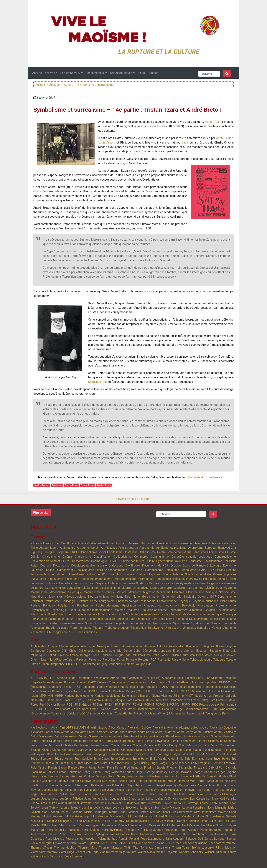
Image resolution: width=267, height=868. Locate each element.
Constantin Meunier (107, 750)
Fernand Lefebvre (224, 763)
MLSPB (186, 691)
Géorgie (85, 655)
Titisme (98, 628)
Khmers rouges (62, 691)
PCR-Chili (162, 705)
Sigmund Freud (98, 382)
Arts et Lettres (128, 548)
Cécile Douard (53, 745)
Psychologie (59, 610)
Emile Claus (101, 759)
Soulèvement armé (71, 623)
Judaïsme (37, 583)
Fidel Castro (39, 768)
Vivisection (38, 632)
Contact (153, 73)
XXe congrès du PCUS (61, 632)
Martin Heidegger (96, 812)
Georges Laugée (59, 776)
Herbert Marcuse (207, 781)
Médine (36, 816)
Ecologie (216, 565)
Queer (72, 610)
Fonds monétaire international (116, 687)
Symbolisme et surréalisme (96, 85)
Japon (165, 655)
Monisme (178, 592)
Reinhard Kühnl (180, 834)
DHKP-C (224, 682)
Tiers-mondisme (81, 628)
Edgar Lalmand (182, 754)
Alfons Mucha (70, 732)
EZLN (67, 687)
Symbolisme (88, 485)
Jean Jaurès (221, 790)
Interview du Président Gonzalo (207, 579)
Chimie (35, 557)
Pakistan (82, 660)
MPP (43, 696)
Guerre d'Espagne (149, 574)
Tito (136, 848)
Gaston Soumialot (69, 772)
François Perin (78, 768)
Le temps (37, 588)
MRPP (59, 696)
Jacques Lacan (96, 790)
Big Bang (36, 552)
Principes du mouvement (161, 605)
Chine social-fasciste (93, 651)
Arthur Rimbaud (145, 736)
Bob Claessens (93, 741)
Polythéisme (66, 605)
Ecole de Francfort (195, 565)
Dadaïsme (57, 485)
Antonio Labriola (112, 736)
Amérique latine (132, 646)
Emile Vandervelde (162, 759)
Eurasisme (135, 570)
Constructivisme (225, 557)
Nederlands (55, 597)
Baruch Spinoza (211, 736)
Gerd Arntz (172, 776)
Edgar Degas (163, 754)
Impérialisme (104, 579)
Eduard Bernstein (42, 759)
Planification (228, 601)
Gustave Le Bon (91, 781)
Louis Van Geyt (150, 808)
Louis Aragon (107, 143)
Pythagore (101, 834)
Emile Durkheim (121, 759)
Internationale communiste (187, 687)
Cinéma (67, 557)
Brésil (220, 646)
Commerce (141, 557)
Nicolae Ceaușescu (60, 821)
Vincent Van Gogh (87, 852)
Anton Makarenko (42, 736)
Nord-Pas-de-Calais (62, 660)
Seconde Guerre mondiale (133, 619)
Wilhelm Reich (40, 856)
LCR (147, 691)
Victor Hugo (66, 852)
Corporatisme (81, 561)
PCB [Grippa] (83, 705)
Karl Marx (212, 799)
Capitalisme (115, 552)
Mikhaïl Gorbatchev (167, 816)
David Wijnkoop (74, 754)
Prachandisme (131, 605)
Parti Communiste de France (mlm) (186, 700)
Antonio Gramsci (89, 736)
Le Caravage (190, 803)
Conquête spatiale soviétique (192, 557)
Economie (229, 565)
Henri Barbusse (146, 781)
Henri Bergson (167, 781)
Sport (89, 623)
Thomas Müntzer (111, 848)
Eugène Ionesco (179, 763)
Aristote (128, 736)
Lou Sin (87, 808)
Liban (200, 655)
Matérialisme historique (99, 592)
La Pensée (152, 583)
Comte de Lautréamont (77, 750)
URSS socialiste (85, 664)
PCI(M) (127, 705)
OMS (42, 700)
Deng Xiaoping (95, 754)
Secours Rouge (173, 709)
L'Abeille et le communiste (76, 583)
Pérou (121, 660)
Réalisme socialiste (154, 610)
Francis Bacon (57, 768)
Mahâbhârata (214, 588)
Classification (102, 557)
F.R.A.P (77, 687)
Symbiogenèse (162, 623)
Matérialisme (39, 592)
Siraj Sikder (135, 843)
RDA (153, 660)
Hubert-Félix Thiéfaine (88, 785)
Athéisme (162, 548)
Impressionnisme (125, 579)
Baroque (210, 548)
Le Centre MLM (70, 73)
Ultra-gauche (173, 628)
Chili (65, 651)
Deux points (61, 565)
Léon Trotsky (50, 808)
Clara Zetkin (210, 745)
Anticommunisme (177, 543)
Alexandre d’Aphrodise (194, 728)
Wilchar (209, 852)
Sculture (110, 619)
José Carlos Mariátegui (220, 794)
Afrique (52, 646)
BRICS (74, 552)
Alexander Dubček (139, 728)
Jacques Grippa (75, 790)
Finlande (63, 655)
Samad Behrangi (215, 839)
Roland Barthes (107, 839)
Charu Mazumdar (190, 745)
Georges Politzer (83, 776)
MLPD (175, 691)
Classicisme (83, 557)
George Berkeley (156, 772)
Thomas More (88, 848)
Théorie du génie (57, 628)
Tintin (128, 848)
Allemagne (88, 646)
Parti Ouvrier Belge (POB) (57, 705)
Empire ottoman (184, 651)
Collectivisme (123, 557)
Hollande (106, 655)
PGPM (186, 705)
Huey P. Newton (115, 785)
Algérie (75, 646)
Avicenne (194, 736)
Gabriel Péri (216, 768)
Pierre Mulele (90, 830)
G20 (105, 574)
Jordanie (175, 655)
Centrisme (199, 552)
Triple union (138, 628)
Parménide (109, 825)
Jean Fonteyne (186, 790)
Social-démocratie (197, 709)
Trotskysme (155, 628)
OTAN (66, 700)
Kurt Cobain (131, 803)
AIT (33, 678)
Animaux (121, 543)
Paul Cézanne (151, 825)
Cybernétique (165, 561)
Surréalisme (71, 485)
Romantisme (39, 619)
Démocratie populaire (157, 651)
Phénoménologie (127, 601)
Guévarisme (38, 579)
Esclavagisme (85, 570)
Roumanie (164, 660)
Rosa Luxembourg (152, 839)
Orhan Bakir (208, 821)
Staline (160, 843)
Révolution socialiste (72, 614)
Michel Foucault (53, 816)
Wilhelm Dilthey (226, 852)
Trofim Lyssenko (203, 848)
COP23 (66, 561)
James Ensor (116, 790)
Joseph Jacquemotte (44, 799)
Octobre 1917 (207, 597)
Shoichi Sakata (77, 843)
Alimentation (106, 543)
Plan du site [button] (41, 513)
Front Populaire (147, 687)
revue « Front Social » (102, 614)
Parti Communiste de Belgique (105, 700)
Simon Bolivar (117, 843)
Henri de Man (187, 781)
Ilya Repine (181, 785)
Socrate (149, 843)
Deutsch (46, 565)
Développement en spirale (89, 565)
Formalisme (77, 574)
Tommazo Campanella (155, 848)
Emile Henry (141, 759)
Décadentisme (213, 561)
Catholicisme (147, 552)
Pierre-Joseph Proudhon (160, 830)
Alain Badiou (99, 728)
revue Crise (152, 614)
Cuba (137, 651)
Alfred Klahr (88, 732)
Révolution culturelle (44, 614)
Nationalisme (227, 592)
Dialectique (116, 565)
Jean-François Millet (54, 794)
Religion (210, 610)
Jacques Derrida (53, 790)
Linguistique (141, 588)
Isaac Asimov (199, 785)
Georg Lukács (92, 772)
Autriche (162, 646)
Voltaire (131, 852)
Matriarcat (135, 592)
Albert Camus (117, 728)
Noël (128, 597)
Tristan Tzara (213, 122)
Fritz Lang (201, 768)
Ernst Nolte (100, 763)
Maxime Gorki (227, 812)
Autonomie (169, 678)
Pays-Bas (109, 660)
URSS (70, 664)
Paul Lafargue (171, 825)
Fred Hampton (133, 768)
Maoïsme (230, 588)
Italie (156, 655)
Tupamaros (58, 713)
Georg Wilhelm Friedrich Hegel (123, 772)
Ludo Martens (171, 808)
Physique (185, 601)
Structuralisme (103, 623)
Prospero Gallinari (81, 834)
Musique (211, 592)
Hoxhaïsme (72, 579)
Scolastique (95, 619)
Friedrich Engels (155, 768)
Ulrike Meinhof (226, 848)
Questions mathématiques (95, 610)
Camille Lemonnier (183, 741)
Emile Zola (183, 759)
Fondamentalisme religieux (49, 574)
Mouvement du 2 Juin (206, 691)
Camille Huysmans (157, 741)
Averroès (181, 736)
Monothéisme (195, 592)
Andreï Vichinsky (225, 732)
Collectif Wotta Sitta (161, 682)
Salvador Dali (194, 839)
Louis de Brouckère (126, 808)
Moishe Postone (193, 816)
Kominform (80, 691)
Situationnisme (199, 619)
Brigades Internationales (47, 682)
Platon (52, 834)
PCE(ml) (98, 705)
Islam (232, 579)
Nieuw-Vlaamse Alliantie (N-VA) (173, 696)
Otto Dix (223, 821)
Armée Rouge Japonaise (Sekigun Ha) (135, 678)
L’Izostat (102, 691)
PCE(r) (109, 705)
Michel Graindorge (77, 816)
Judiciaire (51, 583)
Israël (148, 655)
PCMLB (138, 705)
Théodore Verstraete (222, 843)
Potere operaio (209, 705)
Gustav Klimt (228, 776)
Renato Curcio (218, 834)
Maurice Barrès (138, 812)
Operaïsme (54, 700)
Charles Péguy (168, 745)
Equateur (202, 651)
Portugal (144, 660)
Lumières (179, 588)
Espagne (215, 651)
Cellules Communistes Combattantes (122, 682)
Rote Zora (119, 709)
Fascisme (89, 687)
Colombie (115, 651)
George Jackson (180, 772)
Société (52, 623)
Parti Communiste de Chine (144, 700)
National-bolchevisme (79, 696)
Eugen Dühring (140, 763)
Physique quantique (205, 601)
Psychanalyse (40, 610)
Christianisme (51, 557)
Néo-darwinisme (99, 597)
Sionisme (182, 619)
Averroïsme (196, 548)
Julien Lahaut (146, 799)
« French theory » (42, 543)
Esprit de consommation (111, 570)
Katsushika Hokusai (54, 803)
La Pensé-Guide (133, 583)
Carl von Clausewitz (210, 741)
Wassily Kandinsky (191, 852)
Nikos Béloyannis (138, 821)
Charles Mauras (121, 745)
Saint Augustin (175, 839)
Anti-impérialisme (153, 543)
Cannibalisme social (93, 552)
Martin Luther (118, 812)
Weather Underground (190, 713)
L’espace (101, 583)
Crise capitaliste (134, 561)
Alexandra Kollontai (165, 728)
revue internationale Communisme (183, 614)
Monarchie (164, 592)
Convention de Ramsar (45, 561)
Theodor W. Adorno (195, 843)
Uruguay (102, 664)
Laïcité (165, 583)
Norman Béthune (188, 821)
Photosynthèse (167, 601)
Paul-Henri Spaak (213, 825)
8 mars (72, 543)
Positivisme (85, 605)
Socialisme (38, 623)
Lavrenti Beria (172, 803)
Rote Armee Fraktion (96, 709)
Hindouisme (55, 579)
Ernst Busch (67, 763)
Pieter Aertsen (188, 830)
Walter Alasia (146, 852)
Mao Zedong (50, 812)
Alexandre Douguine (223, 728)
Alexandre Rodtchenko (45, 732)
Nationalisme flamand (136, 696)
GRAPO (163, 687)
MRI (50, 696)
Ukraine (35, 664)
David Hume (55, 754)
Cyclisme (181, 561)
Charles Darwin (99, 745)
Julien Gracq (128, 799)
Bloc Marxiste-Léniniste (220, 678)
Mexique (219, 655)
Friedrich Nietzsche (180, 768)
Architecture (68, 548)
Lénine (204, 803)
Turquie (231, 660)
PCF (118, 705)
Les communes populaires (63, 588)
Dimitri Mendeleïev (119, 754)
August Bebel (165, 736)
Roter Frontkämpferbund (144, 709)
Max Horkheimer (205, 812)
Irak (134, 655)
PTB (48, 709)
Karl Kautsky (181, 799)
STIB (214, 709)
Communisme (160, 557)
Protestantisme (226, 605)
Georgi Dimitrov (127, 776)
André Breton (225, 138)
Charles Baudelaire (76, 745)
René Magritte (55, 839)
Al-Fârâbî (72, 728)
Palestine (95, 660)
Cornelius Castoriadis (168, 750)
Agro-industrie (87, 543)
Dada (185, 143)
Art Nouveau (109, 548)
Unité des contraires (197, 628)
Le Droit (200, 583)
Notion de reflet (172, 597)
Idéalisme (87, 579)
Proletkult (188, 605)
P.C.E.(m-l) (78, 700)
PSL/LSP (37, 709)
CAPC (92, 682)
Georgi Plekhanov (151, 776)
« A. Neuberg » (40, 728)
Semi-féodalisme (163, 619)
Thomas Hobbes (65, 848)
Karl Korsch (197, 799)
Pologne (131, 660)
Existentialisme (153, 570)
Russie (176, 660)
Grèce (95, 655)
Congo (128, 651)
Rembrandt (199, 834)
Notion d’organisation (146, 597)
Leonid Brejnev (70, 808)
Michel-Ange (99, 816)
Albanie (64, 646)
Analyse (50, 73)
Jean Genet (204, 790)
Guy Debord (110, 781)
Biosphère (62, 552)
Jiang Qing (156, 794)
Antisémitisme (49, 548)
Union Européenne (53, 664)
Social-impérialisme (223, 619)
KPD (92, 691)
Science (81, 619)
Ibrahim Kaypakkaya (159, 785)
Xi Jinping (57, 856)
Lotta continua (160, 691)
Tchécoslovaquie (201, 660)
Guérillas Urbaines (122, 574)
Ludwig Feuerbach (194, 808)
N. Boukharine (215, 816)
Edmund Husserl (225, 754)
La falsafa (115, 583)
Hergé (224, 781)
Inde (128, 655)
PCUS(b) (175, 705)
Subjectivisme (124, 623)
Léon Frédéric (219, 803)
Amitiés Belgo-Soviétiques (75, 678)
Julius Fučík (163, 799)
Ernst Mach (84, 763)
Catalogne (53, 651)
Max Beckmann (182, 812)
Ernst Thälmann (119, 763)
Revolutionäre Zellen (66, 709)
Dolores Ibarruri (143, 754)
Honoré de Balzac (60, 785)
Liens (141, 73)
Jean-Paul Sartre (80, 794)
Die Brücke (133, 565)
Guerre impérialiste (198, 574)
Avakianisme (178, 548)
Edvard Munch (64, 759)
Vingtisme (229, 628)
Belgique (209, 646)
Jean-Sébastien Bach (107, 794)
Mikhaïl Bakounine (140, 816)
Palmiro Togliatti (90, 825)
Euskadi (51, 655)
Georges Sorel (106, 776)
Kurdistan (189, 655)
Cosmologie (99, 561)
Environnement (65, 570)
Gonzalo (212, 776)
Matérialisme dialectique (66, 592)
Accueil (37, 73)
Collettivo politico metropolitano (196, 682)
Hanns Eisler (127, 781)
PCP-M (149, 705)
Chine (73, 651)
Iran (140, 655)
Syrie (185, 660)
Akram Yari (58, 728)
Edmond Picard (203, 754)
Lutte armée (195, 588)
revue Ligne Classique (221, 614)
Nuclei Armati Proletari (210, 696)
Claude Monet (51, 750)
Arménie (150, 646)
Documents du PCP (155, 565)
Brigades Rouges (75, 682)
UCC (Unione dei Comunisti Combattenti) (106, 713)
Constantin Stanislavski (137, 750)
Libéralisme (90, 588)
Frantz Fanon (97, 768)
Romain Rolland (129, 839)
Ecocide (176, 565)
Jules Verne (92, 799)
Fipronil (220, 570)
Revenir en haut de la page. (134, 499)
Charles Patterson (145, 745)
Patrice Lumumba (129, 825)
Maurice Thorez (160, 812)
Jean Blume (151, 790)
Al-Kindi (84, 728)
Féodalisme (188, 570)
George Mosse (203, 772)
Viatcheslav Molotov (44, 852)
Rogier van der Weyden (81, 839)
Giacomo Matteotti (193, 776)
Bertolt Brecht (72, 741)
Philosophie (148, 601)
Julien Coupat (110, 799)
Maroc (208, 655)
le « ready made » (182, 583)
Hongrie (118, 655)
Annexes (134, 543)
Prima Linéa (228, 705)
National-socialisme (108, 696)
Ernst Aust (51, 763)
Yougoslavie (144, 664)
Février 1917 (206, 570)
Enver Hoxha (222, 759)
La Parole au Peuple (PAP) (126, 691)
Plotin (63, 834)
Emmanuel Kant (202, 759)
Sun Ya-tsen (174, 843)
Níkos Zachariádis (163, 821)
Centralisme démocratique (174, 552)
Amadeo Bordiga (108, 732)
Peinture (83, 601)
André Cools (146, 732)
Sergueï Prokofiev (54, 843)
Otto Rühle (49, 825)
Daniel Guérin (192, 750)
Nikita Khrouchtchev (87, 821)
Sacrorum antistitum (61, 619)
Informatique (146, 579)
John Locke (195, 794)
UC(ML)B (72, 713)
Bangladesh (194, 646)
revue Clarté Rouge (130, 614)
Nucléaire (190, 597)
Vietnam (129, 664)
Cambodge (38, 651)
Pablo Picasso (67, 825)
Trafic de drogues (117, 628)
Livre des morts (161, 588)
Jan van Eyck (134, 790)
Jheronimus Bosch (135, 794)
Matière (121, 592)
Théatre (215, 623)
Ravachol (162, 834)
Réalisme (133, 610)
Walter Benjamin (167, 852)
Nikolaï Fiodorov (113, 821)
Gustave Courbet (68, 781)
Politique (49, 605)
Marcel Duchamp (71, 812)
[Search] (209, 74)
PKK (195, 705)
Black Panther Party (190, 678)
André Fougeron (165, 732)
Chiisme (231, 552)
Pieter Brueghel (210, 830)
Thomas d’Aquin (41, 848)
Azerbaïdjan (177, 646)
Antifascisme (199, 543)
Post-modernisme (108, 605)
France (74, 655)
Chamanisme (216, 552)
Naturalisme (38, 597)
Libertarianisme (110, 588)
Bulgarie (231, 646)
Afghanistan (38, 646)
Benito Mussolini (51, 741)
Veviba (216, 628)
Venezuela (116, 664)
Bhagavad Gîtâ (227, 548)
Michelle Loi (118, 816)
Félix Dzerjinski (201, 763)
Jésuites (45, 691)
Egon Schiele (83, 759)
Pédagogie (69, 601)
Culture (69, 85)
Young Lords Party (217, 713)
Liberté (126, 588)
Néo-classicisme (75, 597)
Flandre (231, 570)
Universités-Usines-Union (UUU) (154, 713)
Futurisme (93, 574)
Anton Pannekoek (66, 736)
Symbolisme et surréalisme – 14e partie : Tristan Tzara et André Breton (127, 110)
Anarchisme (101, 678)
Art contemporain (88, 548)
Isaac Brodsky (218, 785)
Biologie (49, 552)
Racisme (120, 610)
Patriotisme (52, 601)
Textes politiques (121, 73)
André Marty (185, 732)
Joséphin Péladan (71, 799)
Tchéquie (219, 660)
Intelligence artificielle (170, 579)
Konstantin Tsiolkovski (108, 803)
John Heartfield (175, 794)
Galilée (51, 772)
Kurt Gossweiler (151, 803)
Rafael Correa (120, 834)
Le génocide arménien (221, 583)
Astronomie (147, 548)
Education (37, 570)
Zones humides (87, 632)
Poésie (35, 605)
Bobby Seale (113, 741)
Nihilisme (117, 597)
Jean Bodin (168, 790)
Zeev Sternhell (74, 856)
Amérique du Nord (108, 646)
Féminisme (172, 570)
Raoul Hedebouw (143, 834)
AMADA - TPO (46, 678)
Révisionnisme (226, 610)
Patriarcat (37, 601)
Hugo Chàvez (135, 785)
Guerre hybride (173, 574)
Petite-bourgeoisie (102, 601)
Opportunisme (227, 597)
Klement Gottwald (80, 803)
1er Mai (60, 543)
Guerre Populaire (225, 574)
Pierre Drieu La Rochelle (62, 830)
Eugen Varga (159, 763)
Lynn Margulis (217, 808)
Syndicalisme (200, 623)
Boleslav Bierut (133, 741)
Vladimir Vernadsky (112, 852)
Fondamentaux (95, 73)
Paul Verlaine (191, 825)
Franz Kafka (115, 768)
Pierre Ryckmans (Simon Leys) (122, 830)
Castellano (131, 552)
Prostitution (205, 605)
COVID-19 (115, 561)
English (49, 570)
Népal (43, 660)
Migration (149, 592)
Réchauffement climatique (186, 610)
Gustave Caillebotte (43, 781)
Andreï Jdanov (203, 732)
